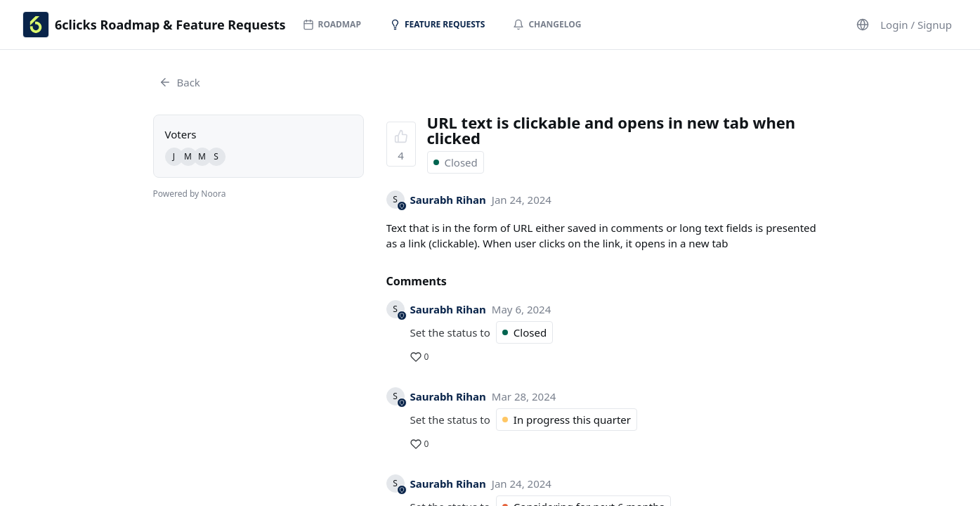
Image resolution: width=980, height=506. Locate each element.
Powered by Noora (190, 194)
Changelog (547, 24)
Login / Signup (916, 25)
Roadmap (332, 24)
